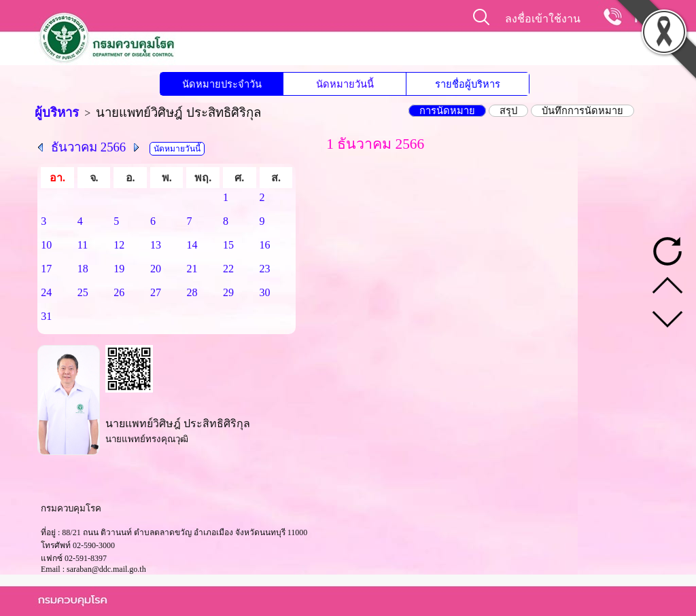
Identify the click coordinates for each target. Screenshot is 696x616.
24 (46, 292)
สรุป (508, 111)
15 (228, 245)
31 (46, 316)
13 (156, 245)
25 (83, 292)
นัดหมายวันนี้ (345, 84)
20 (156, 269)
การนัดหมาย (447, 111)
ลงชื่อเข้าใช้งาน (543, 19)
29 (228, 292)
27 (156, 292)
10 (46, 245)
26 (119, 292)
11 (83, 245)
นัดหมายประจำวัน (222, 84)
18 (83, 269)
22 (228, 269)
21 (192, 269)
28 (192, 292)
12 (119, 245)
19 (119, 269)
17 (46, 269)
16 (265, 245)
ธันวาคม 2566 (88, 147)
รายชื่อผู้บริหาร (468, 84)
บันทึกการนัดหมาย (582, 111)
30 (265, 292)
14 (192, 245)
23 (265, 269)
